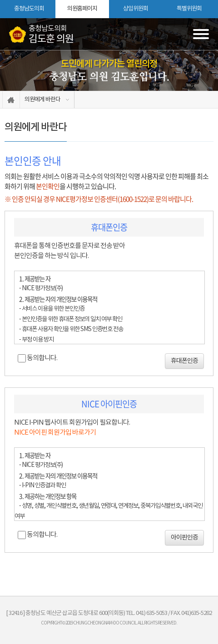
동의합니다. (42, 358)
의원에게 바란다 (42, 100)
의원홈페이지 (82, 9)
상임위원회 (136, 9)
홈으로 (11, 100)
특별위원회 (189, 9)
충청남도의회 (29, 9)
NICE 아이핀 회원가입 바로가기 (55, 433)
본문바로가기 (0, 0)
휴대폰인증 (184, 361)
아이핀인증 (184, 538)
